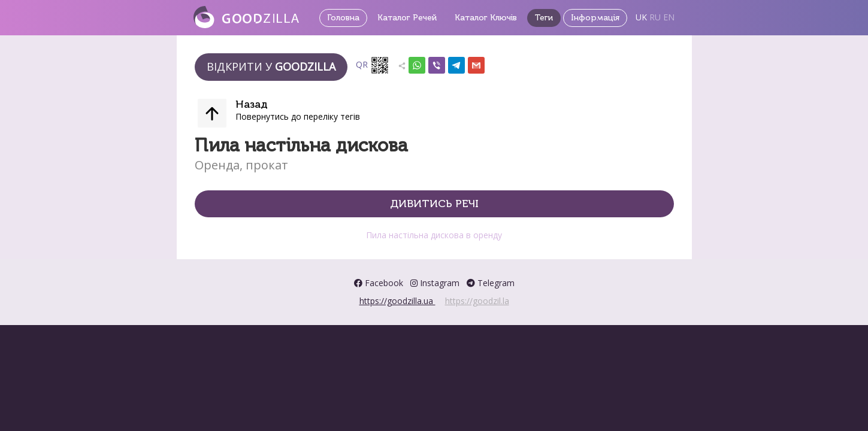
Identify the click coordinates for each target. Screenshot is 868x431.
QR (373, 65)
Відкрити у (271, 66)
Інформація (595, 18)
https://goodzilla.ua (397, 301)
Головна (343, 18)
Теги (544, 18)
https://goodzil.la (477, 301)
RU (655, 17)
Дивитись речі (434, 204)
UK (641, 17)
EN (669, 17)
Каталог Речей (407, 18)
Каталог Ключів (486, 18)
